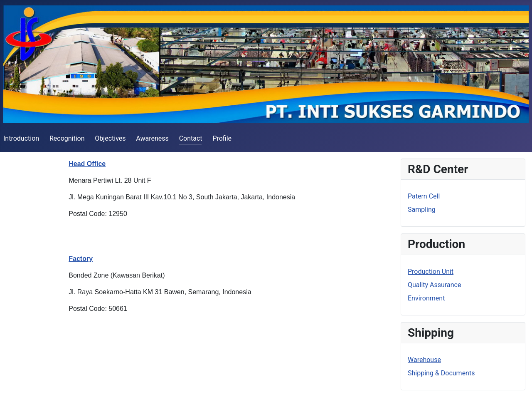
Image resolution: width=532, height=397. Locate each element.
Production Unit (431, 272)
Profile (222, 138)
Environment (426, 298)
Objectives (110, 138)
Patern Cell (424, 196)
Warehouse (424, 360)
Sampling (422, 210)
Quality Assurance (434, 285)
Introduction (21, 138)
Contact (191, 138)
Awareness (152, 138)
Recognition (67, 138)
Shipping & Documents (441, 373)
